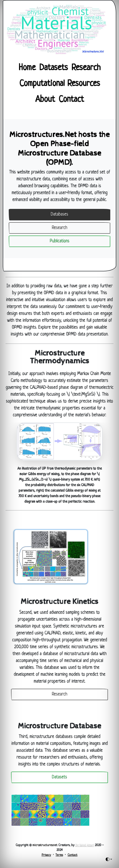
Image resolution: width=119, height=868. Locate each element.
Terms (59, 855)
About (45, 100)
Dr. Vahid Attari (85, 845)
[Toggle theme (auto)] (109, 859)
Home (27, 68)
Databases (59, 215)
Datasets (54, 68)
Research (86, 68)
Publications (60, 241)
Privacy (46, 855)
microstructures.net (45, 845)
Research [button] (60, 694)
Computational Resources (60, 84)
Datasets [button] (59, 777)
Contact (71, 100)
